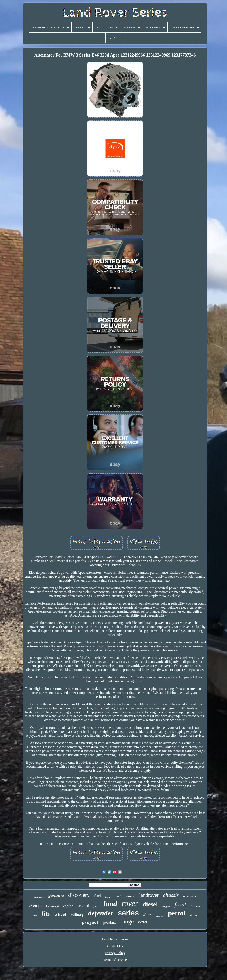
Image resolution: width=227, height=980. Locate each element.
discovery (79, 895)
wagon (166, 906)
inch (118, 896)
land (110, 904)
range (127, 921)
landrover (149, 895)
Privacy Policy (115, 953)
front (180, 904)
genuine (56, 895)
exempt (35, 905)
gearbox (110, 923)
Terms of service (115, 960)
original (83, 906)
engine (68, 906)
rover (130, 903)
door (147, 915)
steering (160, 916)
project (91, 923)
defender (101, 913)
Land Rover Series (115, 939)
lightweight (52, 906)
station (194, 915)
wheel (60, 914)
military (77, 915)
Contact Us (115, 946)
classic (130, 896)
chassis (171, 895)
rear (143, 922)
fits (45, 913)
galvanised (39, 897)
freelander (196, 906)
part (34, 915)
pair (96, 906)
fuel (97, 896)
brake (108, 897)
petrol (177, 913)
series (128, 913)
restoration (190, 896)
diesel (150, 904)
